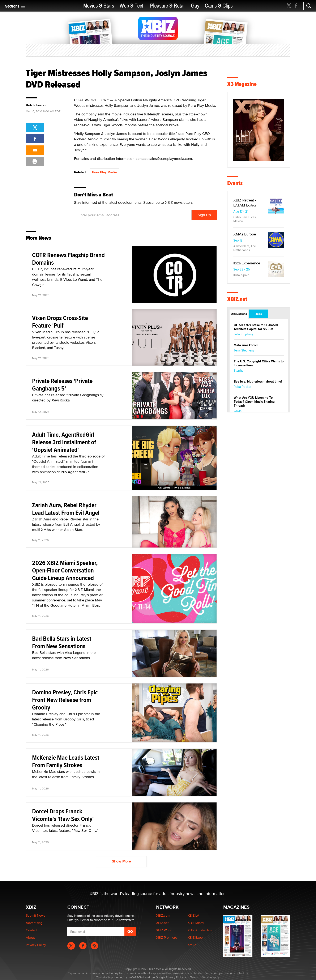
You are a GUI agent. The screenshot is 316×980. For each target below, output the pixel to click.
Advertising (34, 923)
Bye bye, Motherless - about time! (258, 382)
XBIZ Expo (195, 938)
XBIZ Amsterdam (200, 930)
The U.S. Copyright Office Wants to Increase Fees (259, 363)
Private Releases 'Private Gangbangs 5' (62, 385)
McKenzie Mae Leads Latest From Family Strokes (66, 761)
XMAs (192, 945)
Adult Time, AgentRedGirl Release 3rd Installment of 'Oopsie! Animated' (64, 442)
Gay (195, 6)
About (30, 938)
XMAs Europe (245, 234)
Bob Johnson (36, 105)
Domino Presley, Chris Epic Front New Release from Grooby (65, 700)
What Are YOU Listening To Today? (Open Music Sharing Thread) (254, 402)
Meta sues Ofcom (246, 345)
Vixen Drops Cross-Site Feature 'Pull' (60, 322)
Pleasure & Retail (168, 6)
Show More (121, 861)
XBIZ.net (237, 299)
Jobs (259, 314)
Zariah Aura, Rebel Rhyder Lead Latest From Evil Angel (66, 509)
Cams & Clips (219, 6)
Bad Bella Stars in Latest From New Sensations (62, 642)
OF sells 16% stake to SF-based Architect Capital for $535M (256, 327)
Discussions (239, 314)
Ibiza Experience (247, 263)
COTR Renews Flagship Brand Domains (68, 259)
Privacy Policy (36, 945)
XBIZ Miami (196, 923)
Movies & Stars (99, 6)
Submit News (35, 915)
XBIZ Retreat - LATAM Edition (245, 203)
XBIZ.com (163, 915)
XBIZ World (164, 930)
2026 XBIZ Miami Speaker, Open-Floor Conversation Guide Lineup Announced (65, 570)
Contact (32, 930)
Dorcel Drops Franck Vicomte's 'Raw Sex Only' (63, 815)
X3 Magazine (242, 84)
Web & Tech (132, 6)
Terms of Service (201, 977)
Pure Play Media (104, 172)
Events (235, 183)
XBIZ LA (193, 915)
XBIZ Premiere (167, 938)
